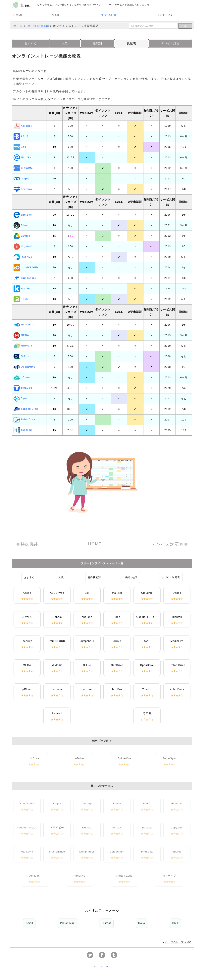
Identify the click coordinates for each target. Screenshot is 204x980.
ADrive (79, 757)
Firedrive (79, 875)
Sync (21, 398)
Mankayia (27, 851)
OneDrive (117, 664)
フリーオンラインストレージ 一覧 (102, 563)
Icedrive (23, 256)
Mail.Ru (22, 157)
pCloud (22, 377)
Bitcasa (147, 827)
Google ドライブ (147, 616)
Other (132, 15)
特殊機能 (29, 543)
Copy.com (177, 827)
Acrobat (23, 125)
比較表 (132, 42)
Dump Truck (87, 851)
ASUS (21, 135)
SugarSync (169, 757)
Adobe (27, 592)
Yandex (147, 688)
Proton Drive (177, 664)
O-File (21, 355)
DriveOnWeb (27, 803)
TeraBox (23, 387)
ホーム (18, 25)
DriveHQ (27, 616)
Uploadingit (117, 851)
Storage (108, 15)
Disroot (106, 922)
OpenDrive (24, 366)
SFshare (87, 827)
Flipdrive (177, 803)
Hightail (23, 245)
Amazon (34, 875)
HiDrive (34, 757)
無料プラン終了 (102, 740)
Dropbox (23, 188)
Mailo (142, 922)
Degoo (22, 178)
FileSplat (147, 851)
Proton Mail (68, 922)
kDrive (22, 288)
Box (20, 146)
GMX (175, 922)
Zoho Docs (25, 419)
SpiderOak (125, 757)
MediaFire (24, 324)
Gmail (29, 922)
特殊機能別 (94, 576)
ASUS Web (57, 592)
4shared (23, 429)
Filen (21, 224)
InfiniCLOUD (26, 267)
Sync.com (87, 688)
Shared (177, 851)
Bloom (117, 803)
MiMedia (23, 345)
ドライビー (57, 827)
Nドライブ (170, 875)
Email (85, 15)
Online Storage (38, 25)
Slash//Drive (57, 851)
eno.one (23, 214)
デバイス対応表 (167, 543)
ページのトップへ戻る (178, 941)
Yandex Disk (26, 408)
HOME (95, 543)
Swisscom (57, 688)
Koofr (21, 298)
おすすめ (31, 42)
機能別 (97, 42)
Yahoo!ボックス (27, 827)
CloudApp (87, 803)
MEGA (21, 334)
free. (26, 5)
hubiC (147, 803)
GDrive (22, 235)
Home (65, 15)
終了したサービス (102, 785)
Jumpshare (25, 277)
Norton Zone (124, 875)
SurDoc (117, 827)
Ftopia (57, 803)
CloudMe (23, 167)
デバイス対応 (170, 42)
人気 (65, 42)
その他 (147, 712)
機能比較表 (131, 576)
